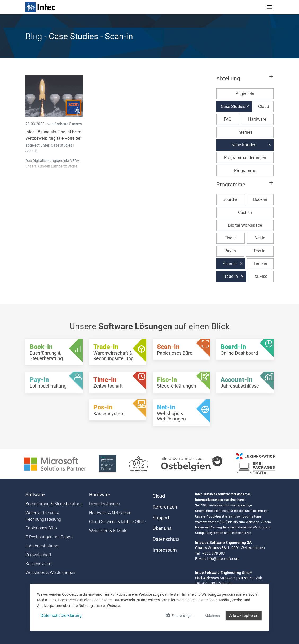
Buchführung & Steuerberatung (54, 504)
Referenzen (165, 507)
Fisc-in (231, 238)
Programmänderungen (245, 158)
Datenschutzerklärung (61, 615)
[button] (245, 81)
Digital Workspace (245, 225)
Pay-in (230, 251)
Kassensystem (39, 564)
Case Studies (62, 145)
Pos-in (260, 251)
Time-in (260, 264)
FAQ (228, 119)
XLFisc (261, 276)
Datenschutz (166, 539)
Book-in (260, 200)
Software (35, 495)
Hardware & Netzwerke (110, 513)
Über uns (162, 528)
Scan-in (32, 151)
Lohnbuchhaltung (42, 546)
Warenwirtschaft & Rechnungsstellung (43, 516)
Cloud (264, 106)
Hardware (257, 119)
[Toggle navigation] (269, 7)
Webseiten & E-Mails (108, 531)
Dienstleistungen (105, 504)
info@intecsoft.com (223, 559)
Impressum (165, 550)
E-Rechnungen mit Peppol (50, 537)
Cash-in (245, 213)
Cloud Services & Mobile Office (117, 522)
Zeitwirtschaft (38, 555)
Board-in (230, 200)
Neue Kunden (244, 145)
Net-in (260, 238)
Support (161, 518)
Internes (245, 132)
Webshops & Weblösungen (50, 573)
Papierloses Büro (41, 528)
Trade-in (230, 276)
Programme (245, 171)
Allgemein (245, 94)
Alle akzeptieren (244, 615)
